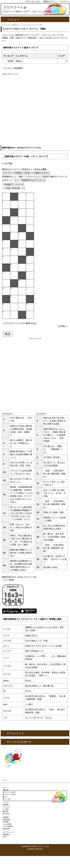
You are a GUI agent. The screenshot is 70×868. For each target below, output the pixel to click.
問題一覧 (6, 790)
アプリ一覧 (6, 799)
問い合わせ (6, 814)
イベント (6, 802)
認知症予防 (6, 829)
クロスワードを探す (9, 792)
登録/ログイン (50, 1)
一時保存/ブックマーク (13, 184)
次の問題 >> (63, 326)
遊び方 (5, 837)
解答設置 (6, 811)
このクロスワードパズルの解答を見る (19, 323)
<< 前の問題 (7, 164)
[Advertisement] (35, 110)
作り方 (5, 797)
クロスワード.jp (15, 7)
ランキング (6, 807)
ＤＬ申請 (6, 809)
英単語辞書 (6, 820)
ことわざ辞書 (7, 824)
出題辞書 (6, 817)
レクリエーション (8, 832)
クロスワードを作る (9, 794)
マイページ (64, 1)
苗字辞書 (6, 822)
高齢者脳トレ (7, 834)
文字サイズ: (8, 180)
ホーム (5, 788)
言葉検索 (6, 805)
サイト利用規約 (8, 826)
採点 (7, 334)
